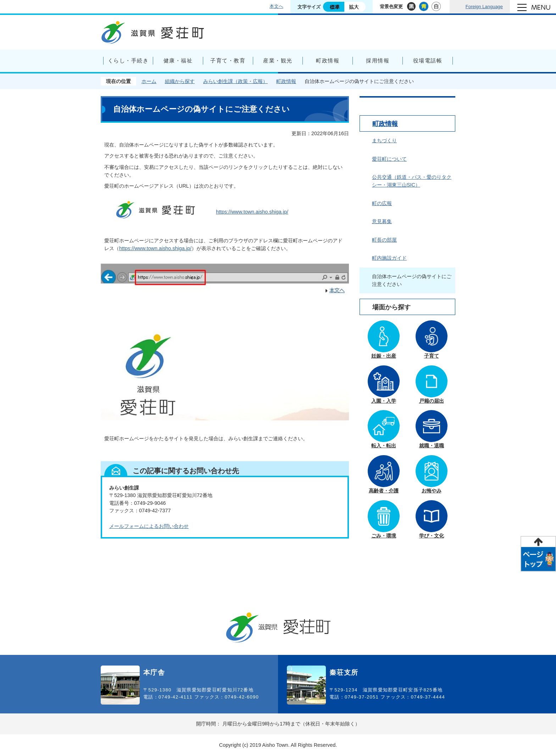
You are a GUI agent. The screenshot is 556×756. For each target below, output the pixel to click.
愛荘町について (389, 159)
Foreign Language (484, 7)
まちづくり (384, 140)
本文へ (276, 6)
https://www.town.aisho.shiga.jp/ (252, 212)
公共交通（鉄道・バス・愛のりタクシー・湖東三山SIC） (412, 181)
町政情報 (286, 81)
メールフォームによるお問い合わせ (149, 526)
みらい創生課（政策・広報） (235, 81)
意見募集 (382, 221)
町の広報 (382, 203)
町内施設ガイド (389, 258)
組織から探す (180, 81)
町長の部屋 (384, 240)
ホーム (149, 81)
